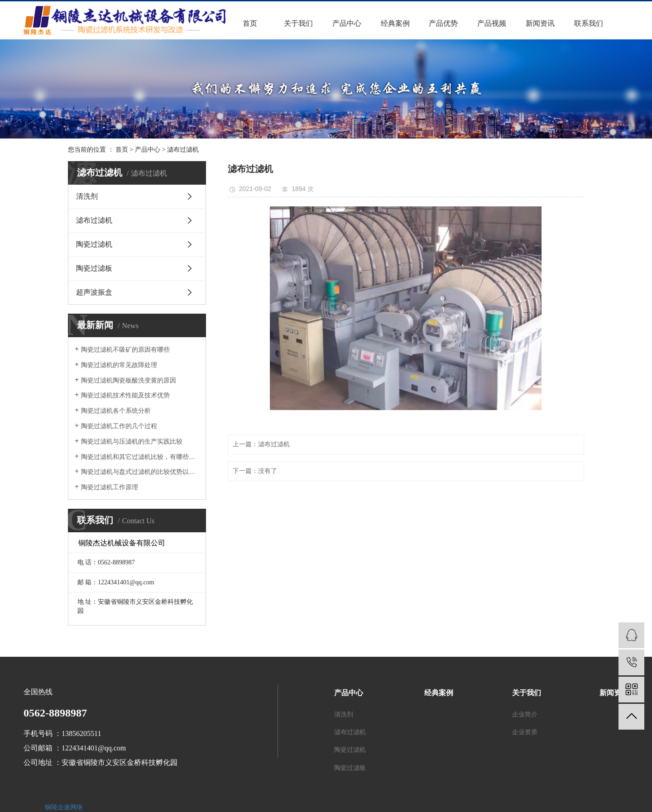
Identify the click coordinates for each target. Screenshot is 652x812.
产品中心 (347, 23)
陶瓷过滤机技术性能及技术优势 (125, 395)
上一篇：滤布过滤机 (261, 444)
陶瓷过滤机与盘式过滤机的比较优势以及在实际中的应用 (140, 472)
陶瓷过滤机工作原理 (110, 487)
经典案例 (395, 23)
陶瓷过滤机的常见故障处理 (119, 365)
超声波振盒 (94, 292)
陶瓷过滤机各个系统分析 (116, 411)
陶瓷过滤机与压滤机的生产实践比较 (132, 442)
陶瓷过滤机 (94, 244)
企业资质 (525, 732)
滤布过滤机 (183, 150)
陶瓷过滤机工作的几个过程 (119, 426)
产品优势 (443, 23)
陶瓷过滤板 (94, 268)
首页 (250, 23)
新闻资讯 (540, 23)
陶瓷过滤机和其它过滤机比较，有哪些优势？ (140, 457)
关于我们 (298, 23)
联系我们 (589, 23)
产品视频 (492, 23)
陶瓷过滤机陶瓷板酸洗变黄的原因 (129, 380)
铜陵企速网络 (64, 807)
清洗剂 (87, 196)
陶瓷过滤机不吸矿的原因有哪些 (125, 350)
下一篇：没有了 (255, 471)
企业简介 (525, 714)
